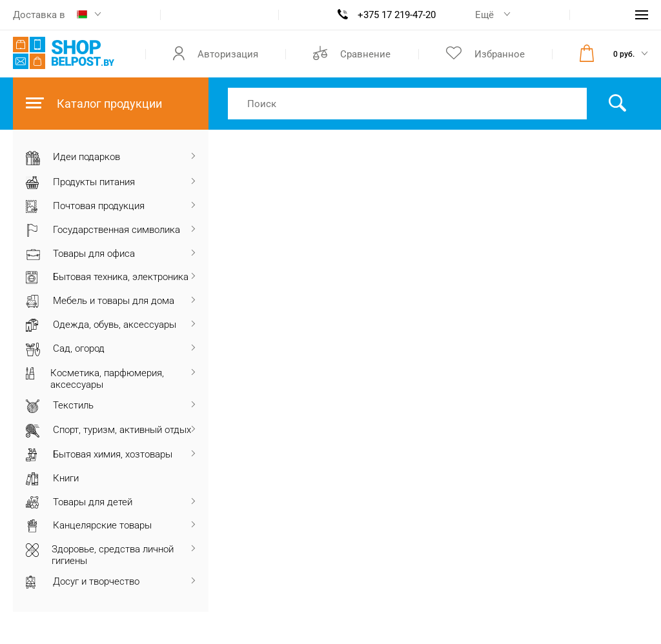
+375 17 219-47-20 (397, 15)
